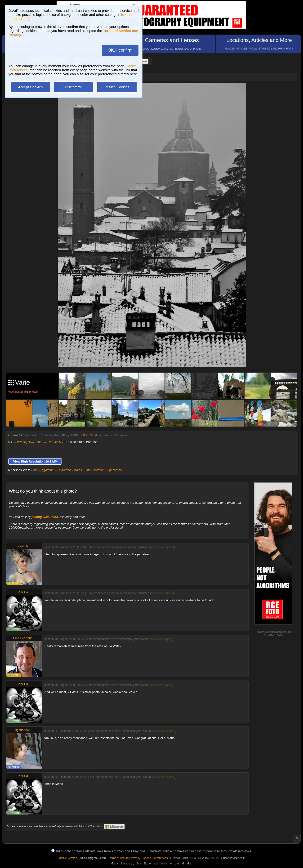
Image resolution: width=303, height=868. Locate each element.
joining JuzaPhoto (45, 517)
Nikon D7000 (17, 442)
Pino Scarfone (94, 470)
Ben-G (36, 470)
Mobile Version (68, 858)
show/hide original (162, 547)
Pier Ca (88, 435)
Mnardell (65, 470)
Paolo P (78, 470)
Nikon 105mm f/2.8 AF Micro (47, 442)
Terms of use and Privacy (124, 858)
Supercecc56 (115, 470)
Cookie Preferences (155, 858)
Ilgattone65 (49, 470)
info (280, 635)
